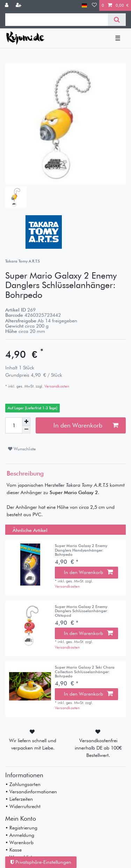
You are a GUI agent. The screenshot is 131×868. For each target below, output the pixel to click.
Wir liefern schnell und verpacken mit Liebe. (33, 744)
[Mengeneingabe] (14, 425)
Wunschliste (22, 449)
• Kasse (13, 850)
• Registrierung (21, 828)
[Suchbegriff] (57, 20)
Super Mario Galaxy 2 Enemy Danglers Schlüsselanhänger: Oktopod (82, 611)
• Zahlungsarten (23, 784)
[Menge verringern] (26, 430)
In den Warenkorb (86, 425)
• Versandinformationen (31, 792)
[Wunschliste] (94, 5)
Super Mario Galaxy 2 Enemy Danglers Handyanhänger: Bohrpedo (81, 550)
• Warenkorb (19, 842)
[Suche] (117, 20)
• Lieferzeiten (19, 799)
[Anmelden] (7, 5)
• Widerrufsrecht (23, 806)
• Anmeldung (20, 835)
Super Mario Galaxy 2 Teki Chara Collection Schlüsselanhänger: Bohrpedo (85, 672)
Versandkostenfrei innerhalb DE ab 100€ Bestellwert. (98, 748)
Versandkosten (56, 386)
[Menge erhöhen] (26, 422)
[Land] (84, 5)
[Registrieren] (19, 5)
